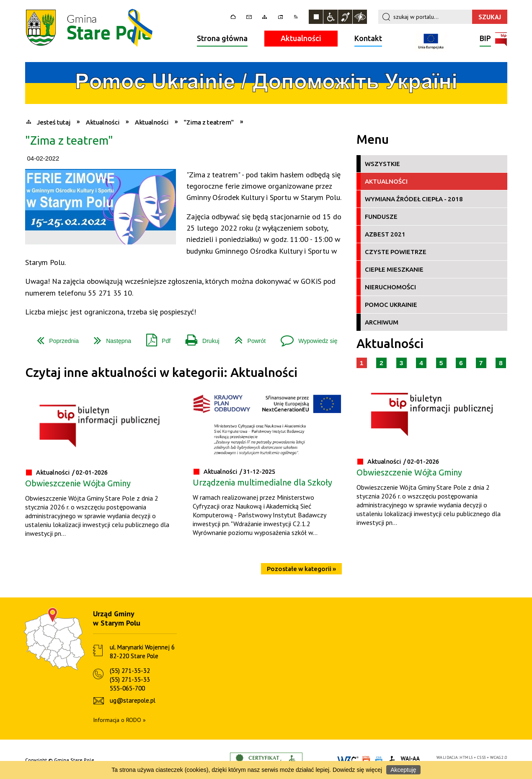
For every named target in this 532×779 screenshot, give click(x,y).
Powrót (247, 338)
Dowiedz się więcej (357, 770)
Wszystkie (382, 164)
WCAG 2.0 (498, 757)
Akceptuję (403, 770)
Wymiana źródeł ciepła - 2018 (414, 199)
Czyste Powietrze (396, 252)
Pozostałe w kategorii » (301, 569)
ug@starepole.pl (133, 700)
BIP (485, 39)
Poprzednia (54, 338)
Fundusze (381, 217)
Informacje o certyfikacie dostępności (266, 760)
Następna (109, 338)
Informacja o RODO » (119, 720)
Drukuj (199, 338)
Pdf (155, 338)
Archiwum (382, 322)
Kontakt (368, 38)
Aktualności (301, 38)
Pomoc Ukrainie (391, 305)
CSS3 (482, 757)
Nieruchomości (390, 287)
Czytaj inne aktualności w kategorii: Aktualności (161, 373)
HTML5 (466, 757)
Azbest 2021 (385, 234)
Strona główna (222, 38)
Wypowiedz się (306, 338)
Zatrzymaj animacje (316, 17)
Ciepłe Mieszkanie (394, 269)
